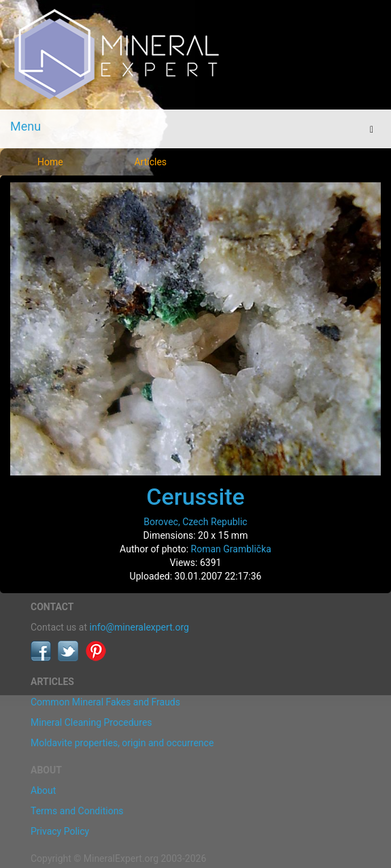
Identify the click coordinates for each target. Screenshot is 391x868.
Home (50, 162)
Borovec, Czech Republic (195, 522)
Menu (26, 126)
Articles (150, 162)
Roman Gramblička (231, 549)
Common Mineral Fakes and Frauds (105, 702)
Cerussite (195, 497)
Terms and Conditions (77, 811)
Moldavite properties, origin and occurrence (122, 743)
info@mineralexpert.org (139, 627)
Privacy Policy (60, 831)
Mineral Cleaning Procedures (91, 722)
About (43, 790)
